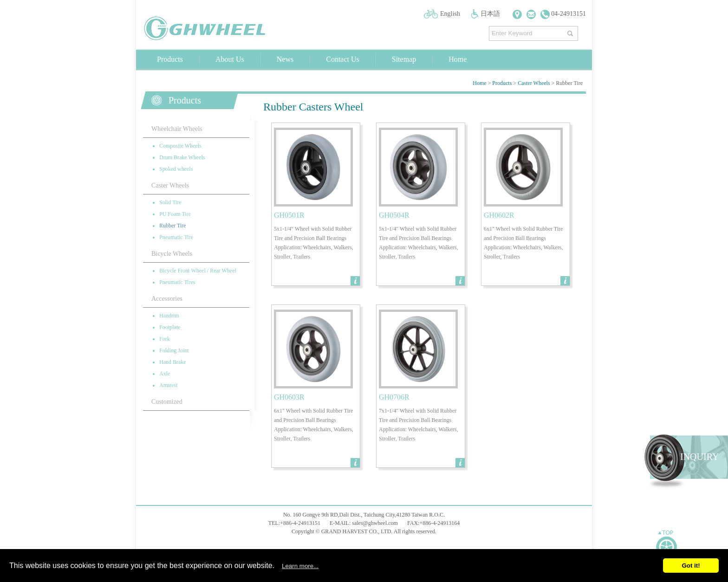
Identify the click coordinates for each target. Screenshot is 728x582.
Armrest (168, 385)
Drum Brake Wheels (182, 157)
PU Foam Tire (175, 214)
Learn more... (300, 566)
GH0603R (289, 397)
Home (458, 59)
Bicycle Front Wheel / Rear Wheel (198, 271)
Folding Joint (174, 350)
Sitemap (404, 59)
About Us (230, 59)
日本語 (490, 14)
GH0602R (499, 215)
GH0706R (394, 397)
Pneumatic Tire (176, 237)
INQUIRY (699, 457)
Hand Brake (173, 362)
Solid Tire (170, 202)
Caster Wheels (534, 83)
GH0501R (289, 215)
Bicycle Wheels (172, 254)
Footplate (170, 327)
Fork (165, 339)
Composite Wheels (180, 146)
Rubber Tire (173, 226)
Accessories (167, 299)
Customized (167, 402)
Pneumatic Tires (177, 282)
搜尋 (571, 31)
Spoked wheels (176, 169)
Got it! (691, 566)
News (285, 59)
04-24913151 (563, 14)
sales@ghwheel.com (375, 523)
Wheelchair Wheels (177, 129)
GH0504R (394, 215)
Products (170, 59)
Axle (165, 374)
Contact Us (343, 59)
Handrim (169, 316)
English (450, 14)
